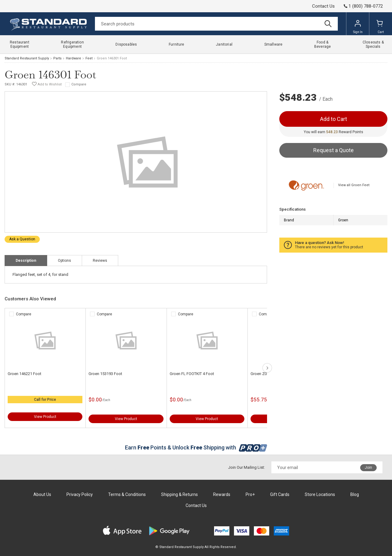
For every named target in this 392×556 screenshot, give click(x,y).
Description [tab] (26, 261)
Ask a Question (22, 239)
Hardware (73, 58)
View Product (45, 417)
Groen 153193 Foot (105, 374)
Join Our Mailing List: (247, 467)
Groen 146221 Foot (24, 374)
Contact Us (323, 6)
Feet (89, 58)
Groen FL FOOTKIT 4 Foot (192, 374)
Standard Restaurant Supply (27, 58)
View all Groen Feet (354, 185)
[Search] (216, 24)
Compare (79, 84)
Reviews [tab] (100, 261)
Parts (57, 58)
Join (368, 468)
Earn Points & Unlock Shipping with (196, 447)
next (267, 368)
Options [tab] (64, 261)
